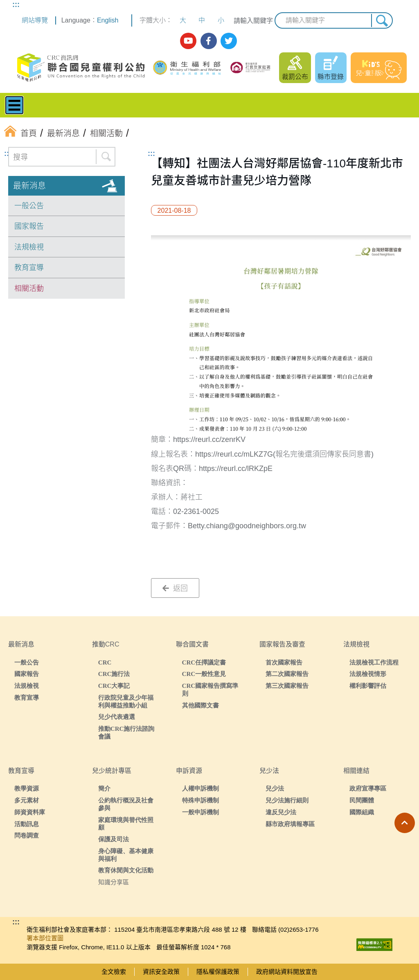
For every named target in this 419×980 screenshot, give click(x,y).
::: (16, 5)
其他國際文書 (200, 705)
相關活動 (29, 288)
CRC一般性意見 (204, 674)
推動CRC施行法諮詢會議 (126, 732)
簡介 (104, 788)
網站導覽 (35, 20)
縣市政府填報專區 (290, 824)
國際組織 (362, 812)
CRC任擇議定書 (204, 662)
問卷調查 (27, 835)
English (108, 20)
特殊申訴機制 (200, 800)
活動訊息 (27, 824)
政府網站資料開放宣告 (287, 972)
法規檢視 (29, 247)
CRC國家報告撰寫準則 (210, 689)
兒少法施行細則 (287, 800)
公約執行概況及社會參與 (126, 804)
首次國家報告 (284, 662)
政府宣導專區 (368, 788)
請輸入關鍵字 (253, 21)
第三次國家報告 (287, 686)
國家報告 (29, 226)
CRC (105, 662)
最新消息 (29, 186)
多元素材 (27, 800)
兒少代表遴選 (117, 717)
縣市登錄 (331, 77)
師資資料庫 (30, 812)
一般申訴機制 (200, 812)
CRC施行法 (114, 674)
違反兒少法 (281, 812)
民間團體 (362, 800)
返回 (175, 588)
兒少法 (275, 788)
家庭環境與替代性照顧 (126, 824)
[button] (405, 823)
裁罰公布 (295, 77)
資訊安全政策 (161, 972)
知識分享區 (114, 882)
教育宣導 (29, 268)
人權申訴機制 (200, 788)
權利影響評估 (368, 686)
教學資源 (27, 788)
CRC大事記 (114, 686)
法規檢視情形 (368, 674)
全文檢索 (114, 972)
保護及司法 (114, 839)
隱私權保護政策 (218, 972)
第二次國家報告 (287, 674)
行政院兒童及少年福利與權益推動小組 (126, 701)
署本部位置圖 (45, 938)
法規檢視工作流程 (374, 662)
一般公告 (29, 206)
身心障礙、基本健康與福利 (126, 855)
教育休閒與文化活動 (126, 870)
